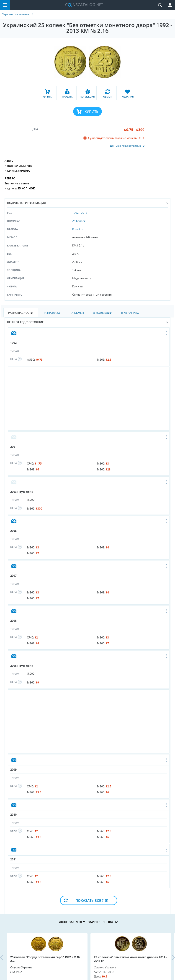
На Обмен (77, 313)
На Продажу (51, 313)
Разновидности (21, 313)
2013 (84, 213)
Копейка (78, 229)
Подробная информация (87, 203)
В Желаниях (130, 313)
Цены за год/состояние (87, 322)
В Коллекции (103, 313)
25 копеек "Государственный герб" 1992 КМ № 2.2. (45, 959)
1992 (75, 213)
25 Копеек (79, 221)
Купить (91, 111)
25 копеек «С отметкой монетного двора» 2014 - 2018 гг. (130, 959)
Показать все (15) (92, 900)
